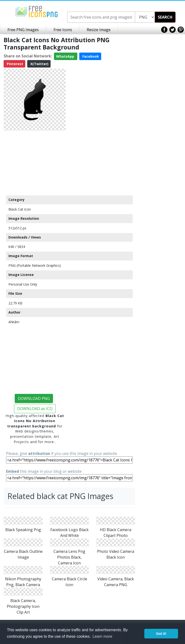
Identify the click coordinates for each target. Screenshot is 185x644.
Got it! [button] (161, 634)
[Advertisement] (35, 163)
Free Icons (63, 30)
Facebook (90, 56)
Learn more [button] (102, 636)
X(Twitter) (39, 64)
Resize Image (99, 30)
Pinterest (14, 64)
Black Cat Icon (20, 209)
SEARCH (165, 17)
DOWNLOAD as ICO (35, 409)
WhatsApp (66, 56)
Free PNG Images (23, 30)
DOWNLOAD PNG (34, 398)
